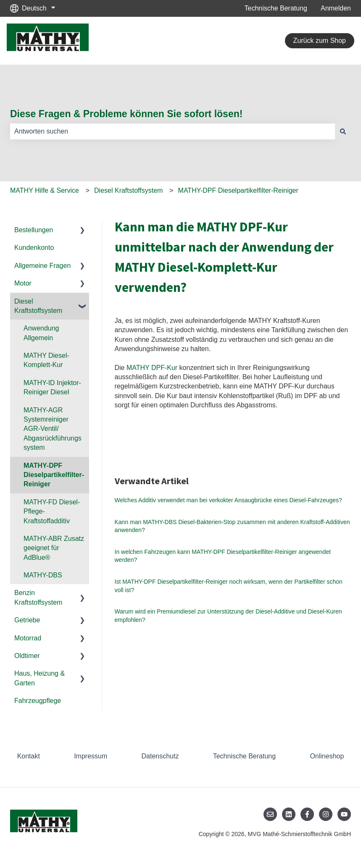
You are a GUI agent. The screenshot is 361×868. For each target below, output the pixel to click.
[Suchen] (343, 131)
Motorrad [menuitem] (28, 638)
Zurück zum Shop (320, 41)
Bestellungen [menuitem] (34, 230)
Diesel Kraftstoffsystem (128, 190)
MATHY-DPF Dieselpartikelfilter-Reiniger (238, 190)
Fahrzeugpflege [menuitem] (38, 701)
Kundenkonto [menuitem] (34, 248)
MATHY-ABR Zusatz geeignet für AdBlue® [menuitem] (54, 548)
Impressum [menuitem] (91, 756)
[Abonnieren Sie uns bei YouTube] (344, 814)
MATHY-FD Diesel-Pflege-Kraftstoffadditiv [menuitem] (52, 511)
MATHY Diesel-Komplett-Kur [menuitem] (46, 360)
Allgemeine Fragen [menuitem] (42, 266)
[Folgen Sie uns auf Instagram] (326, 814)
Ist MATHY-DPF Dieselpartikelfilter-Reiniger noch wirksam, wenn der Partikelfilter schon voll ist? (229, 586)
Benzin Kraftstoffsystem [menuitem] (38, 597)
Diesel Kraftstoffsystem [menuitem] (38, 306)
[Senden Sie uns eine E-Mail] (270, 814)
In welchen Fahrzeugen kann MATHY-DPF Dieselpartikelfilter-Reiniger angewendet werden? (223, 556)
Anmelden (336, 8)
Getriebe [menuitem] (27, 620)
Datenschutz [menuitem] (160, 756)
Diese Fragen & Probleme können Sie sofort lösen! (126, 114)
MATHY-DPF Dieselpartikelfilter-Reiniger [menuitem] (54, 475)
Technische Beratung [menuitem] (244, 756)
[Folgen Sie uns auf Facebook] (307, 814)
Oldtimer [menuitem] (27, 656)
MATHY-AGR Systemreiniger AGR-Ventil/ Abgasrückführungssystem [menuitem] (53, 429)
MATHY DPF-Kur (152, 368)
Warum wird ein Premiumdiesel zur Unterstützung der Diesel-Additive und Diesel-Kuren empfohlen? (228, 616)
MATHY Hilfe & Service (45, 190)
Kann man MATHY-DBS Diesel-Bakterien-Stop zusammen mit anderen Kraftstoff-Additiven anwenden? (232, 526)
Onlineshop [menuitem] (327, 756)
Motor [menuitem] (23, 283)
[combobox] (173, 131)
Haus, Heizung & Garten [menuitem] (40, 678)
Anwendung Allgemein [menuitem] (41, 333)
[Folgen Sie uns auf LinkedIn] (289, 814)
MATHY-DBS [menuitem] (43, 575)
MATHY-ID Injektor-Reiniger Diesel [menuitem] (52, 387)
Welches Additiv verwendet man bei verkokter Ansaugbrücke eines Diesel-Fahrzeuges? (228, 500)
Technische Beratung (276, 8)
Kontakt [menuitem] (29, 756)
